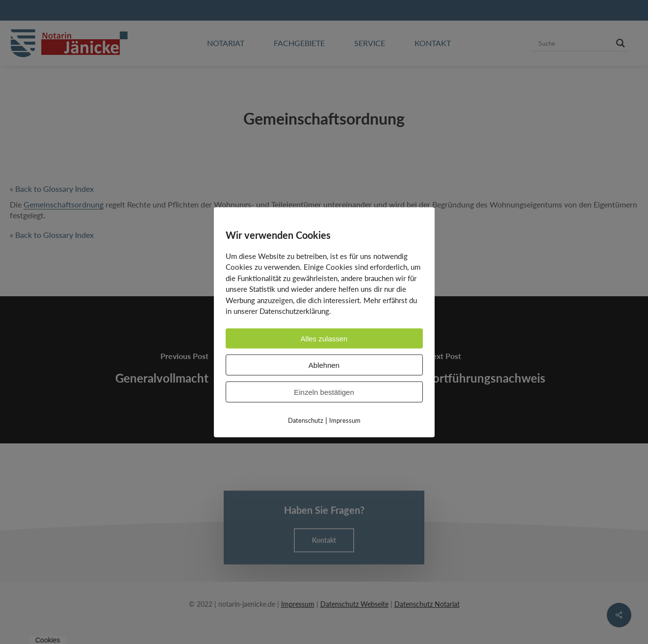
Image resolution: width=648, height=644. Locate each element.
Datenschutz (306, 420)
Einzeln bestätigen (324, 392)
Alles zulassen (324, 338)
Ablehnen (324, 365)
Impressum (345, 420)
